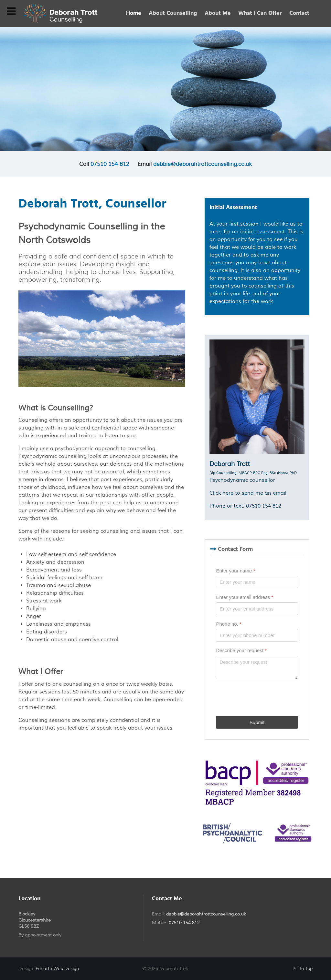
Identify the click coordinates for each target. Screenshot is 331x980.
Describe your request (241, 650)
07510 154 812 (110, 164)
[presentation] (265, 698)
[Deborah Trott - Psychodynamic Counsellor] (61, 13)
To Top (302, 969)
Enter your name (235, 571)
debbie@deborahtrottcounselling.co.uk (203, 164)
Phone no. (229, 624)
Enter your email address (245, 597)
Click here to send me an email (248, 493)
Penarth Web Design (57, 969)
